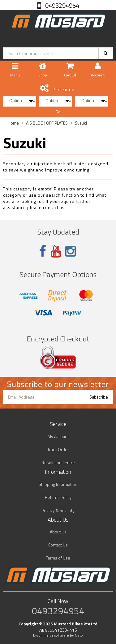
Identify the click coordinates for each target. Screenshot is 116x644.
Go (58, 112)
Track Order (58, 449)
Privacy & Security (58, 510)
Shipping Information (58, 484)
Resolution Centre (58, 462)
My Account (58, 436)
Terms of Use (58, 558)
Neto (79, 635)
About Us (58, 532)
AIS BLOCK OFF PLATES (47, 123)
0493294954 (62, 5)
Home (13, 123)
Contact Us (58, 545)
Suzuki (81, 123)
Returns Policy (58, 497)
